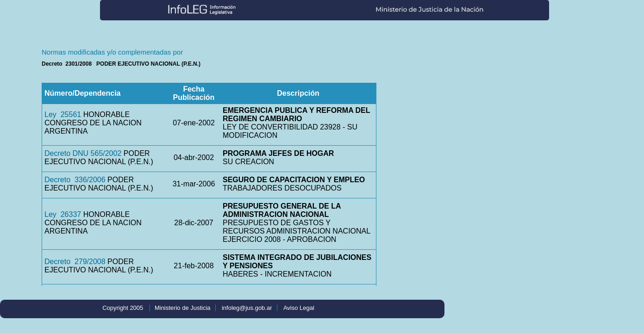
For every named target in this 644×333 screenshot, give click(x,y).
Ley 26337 (63, 214)
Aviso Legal (299, 308)
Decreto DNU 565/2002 (83, 153)
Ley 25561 (63, 114)
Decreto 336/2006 (75, 180)
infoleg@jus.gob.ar (247, 308)
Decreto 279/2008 (75, 262)
